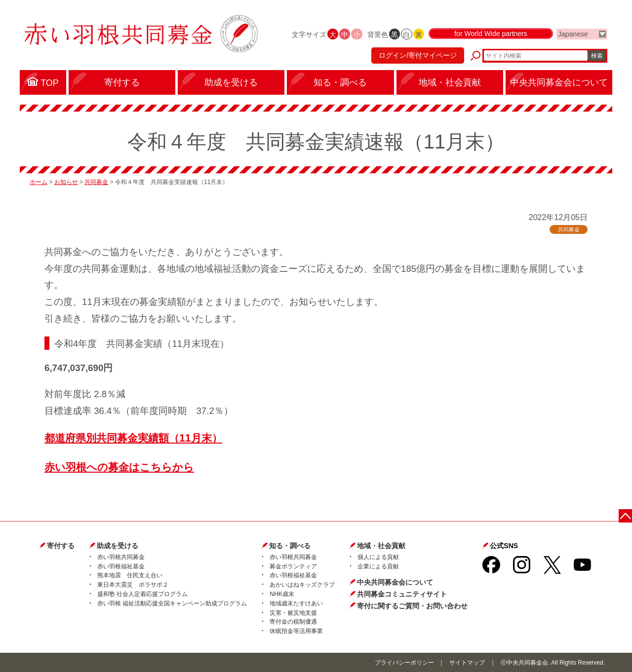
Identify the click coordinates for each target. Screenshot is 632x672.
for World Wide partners (491, 36)
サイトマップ (467, 663)
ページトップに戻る (626, 515)
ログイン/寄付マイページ (417, 57)
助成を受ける (118, 546)
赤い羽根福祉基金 (121, 566)
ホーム (39, 182)
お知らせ (66, 182)
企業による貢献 (378, 566)
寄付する (61, 546)
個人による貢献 (378, 557)
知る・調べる (290, 546)
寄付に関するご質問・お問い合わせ (412, 606)
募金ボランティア (293, 566)
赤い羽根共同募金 (121, 557)
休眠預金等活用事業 (296, 631)
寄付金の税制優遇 (293, 622)
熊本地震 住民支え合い (130, 575)
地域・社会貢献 (381, 546)
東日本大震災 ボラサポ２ (133, 585)
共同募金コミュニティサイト (402, 594)
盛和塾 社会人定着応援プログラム (142, 594)
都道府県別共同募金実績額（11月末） (133, 438)
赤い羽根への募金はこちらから (119, 467)
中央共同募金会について (395, 582)
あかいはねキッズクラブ (302, 585)
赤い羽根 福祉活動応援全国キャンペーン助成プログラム (172, 603)
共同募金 (96, 182)
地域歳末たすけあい (296, 603)
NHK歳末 (282, 594)
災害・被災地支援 (293, 613)
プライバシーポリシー (404, 663)
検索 (597, 57)
